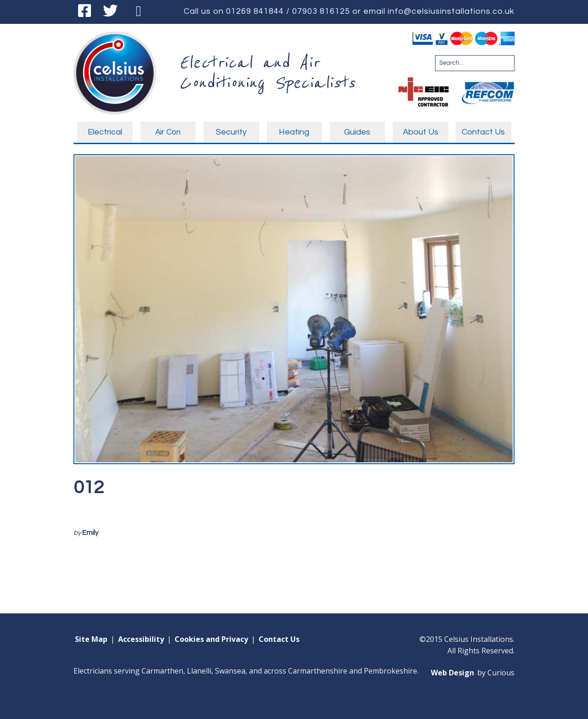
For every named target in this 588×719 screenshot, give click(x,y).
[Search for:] (475, 63)
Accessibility (141, 639)
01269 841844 (255, 11)
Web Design (452, 673)
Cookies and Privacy (211, 639)
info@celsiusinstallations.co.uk (451, 11)
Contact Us (279, 639)
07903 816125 (321, 11)
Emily (90, 533)
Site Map (91, 639)
